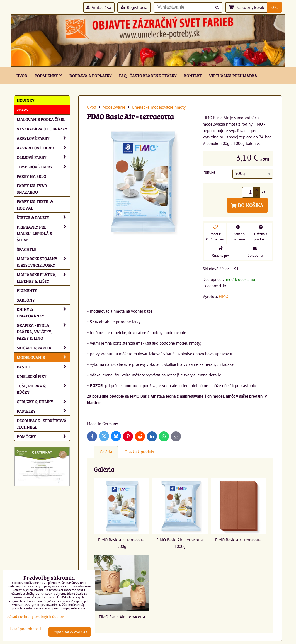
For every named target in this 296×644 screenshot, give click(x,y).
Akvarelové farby (43, 148)
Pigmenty (27, 290)
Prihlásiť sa (99, 7)
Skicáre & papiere (43, 348)
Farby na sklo (31, 176)
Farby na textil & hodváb (35, 205)
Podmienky (48, 75)
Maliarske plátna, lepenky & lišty (43, 278)
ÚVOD (22, 75)
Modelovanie (43, 357)
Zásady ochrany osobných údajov (36, 616)
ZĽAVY (23, 110)
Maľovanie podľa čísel (41, 119)
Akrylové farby (43, 138)
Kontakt (193, 75)
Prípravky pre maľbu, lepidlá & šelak (43, 233)
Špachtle (26, 249)
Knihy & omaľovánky (43, 312)
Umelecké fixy (32, 376)
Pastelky (43, 411)
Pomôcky (43, 436)
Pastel (43, 367)
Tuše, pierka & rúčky (43, 389)
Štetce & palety (43, 217)
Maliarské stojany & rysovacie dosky (43, 262)
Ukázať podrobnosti (24, 629)
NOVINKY (26, 100)
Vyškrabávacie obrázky (42, 129)
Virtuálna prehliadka (233, 75)
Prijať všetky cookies (70, 632)
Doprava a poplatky (91, 75)
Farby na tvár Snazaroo (32, 189)
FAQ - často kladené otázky (148, 75)
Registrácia (134, 7)
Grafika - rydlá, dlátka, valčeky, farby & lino (43, 331)
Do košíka (247, 205)
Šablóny (26, 300)
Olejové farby (43, 157)
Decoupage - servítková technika (42, 424)
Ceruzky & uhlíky (43, 401)
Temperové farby (43, 167)
